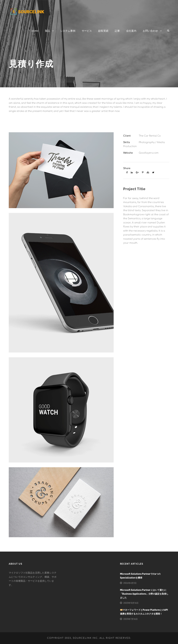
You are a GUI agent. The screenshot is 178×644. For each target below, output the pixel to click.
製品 (48, 31)
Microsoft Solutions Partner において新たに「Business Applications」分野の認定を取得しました (144, 594)
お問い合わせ (150, 31)
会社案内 (131, 31)
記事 (117, 31)
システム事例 (68, 31)
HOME (35, 31)
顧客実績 (103, 31)
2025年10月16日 (131, 603)
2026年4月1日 (130, 583)
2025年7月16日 (130, 619)
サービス (87, 31)
